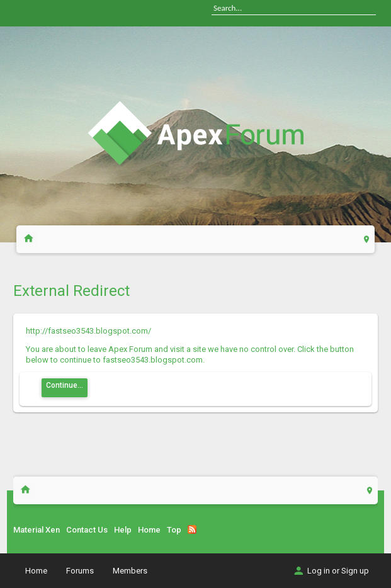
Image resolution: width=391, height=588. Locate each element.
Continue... (65, 385)
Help (123, 530)
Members (130, 571)
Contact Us (87, 530)
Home (149, 530)
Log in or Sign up (331, 571)
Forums (80, 571)
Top (174, 530)
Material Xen (37, 530)
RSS (192, 529)
